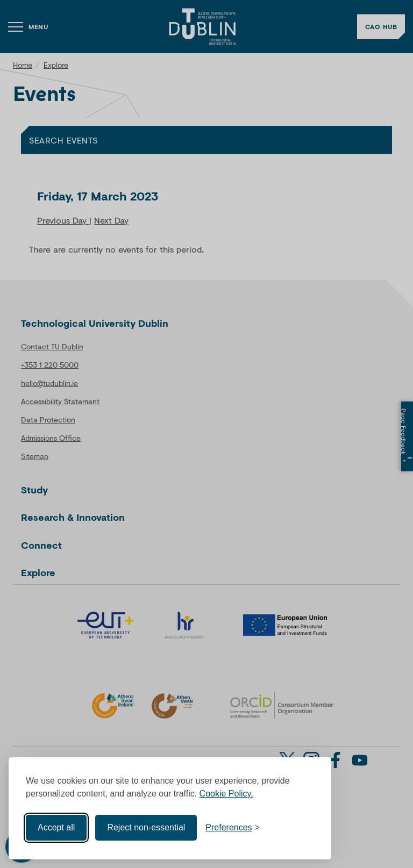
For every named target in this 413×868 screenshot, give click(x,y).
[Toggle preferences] (233, 827)
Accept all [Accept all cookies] (56, 826)
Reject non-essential (146, 826)
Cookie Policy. (226, 792)
